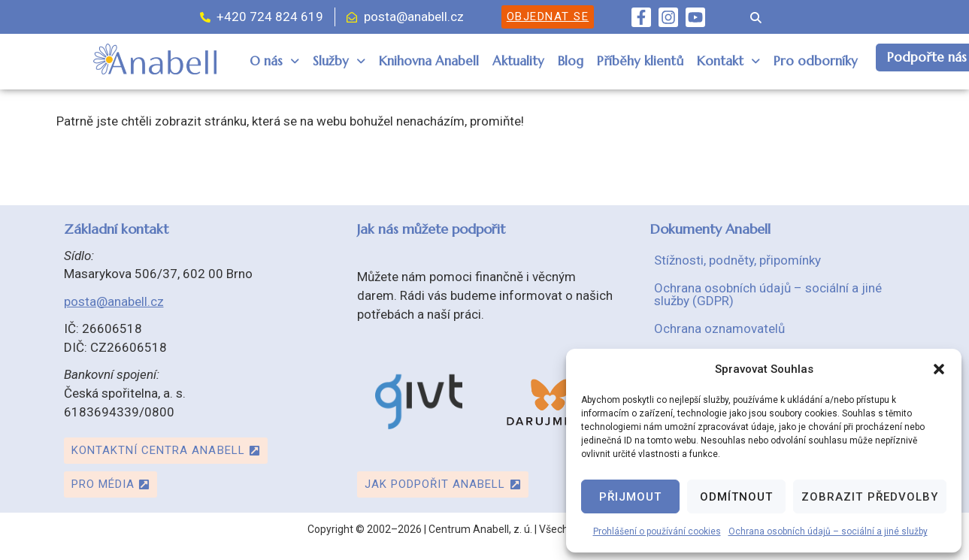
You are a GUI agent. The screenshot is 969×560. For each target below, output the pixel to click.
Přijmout (630, 497)
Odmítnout (736, 497)
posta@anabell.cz (114, 301)
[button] (939, 369)
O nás (274, 61)
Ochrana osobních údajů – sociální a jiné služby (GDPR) (768, 294)
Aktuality (518, 61)
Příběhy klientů (640, 61)
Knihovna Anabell (429, 61)
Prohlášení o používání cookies (657, 531)
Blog (571, 61)
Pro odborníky (816, 61)
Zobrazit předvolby (870, 497)
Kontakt (728, 61)
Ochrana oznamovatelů (719, 328)
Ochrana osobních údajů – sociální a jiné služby (828, 531)
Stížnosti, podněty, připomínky (737, 260)
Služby (339, 61)
